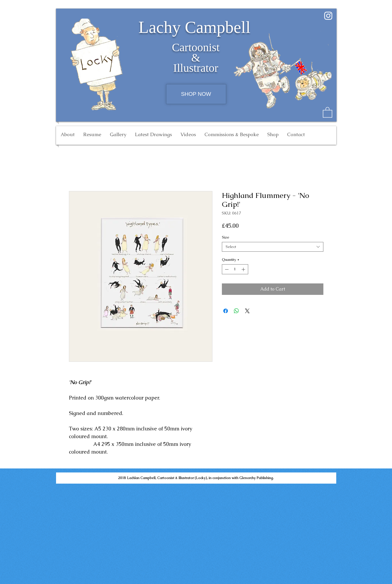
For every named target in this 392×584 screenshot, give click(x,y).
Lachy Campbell (196, 27)
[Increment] (244, 269)
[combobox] (273, 247)
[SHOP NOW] (196, 94)
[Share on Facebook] (226, 311)
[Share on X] (247, 311)
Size (226, 237)
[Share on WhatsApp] (236, 311)
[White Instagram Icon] (328, 16)
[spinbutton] (235, 269)
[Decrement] (226, 269)
